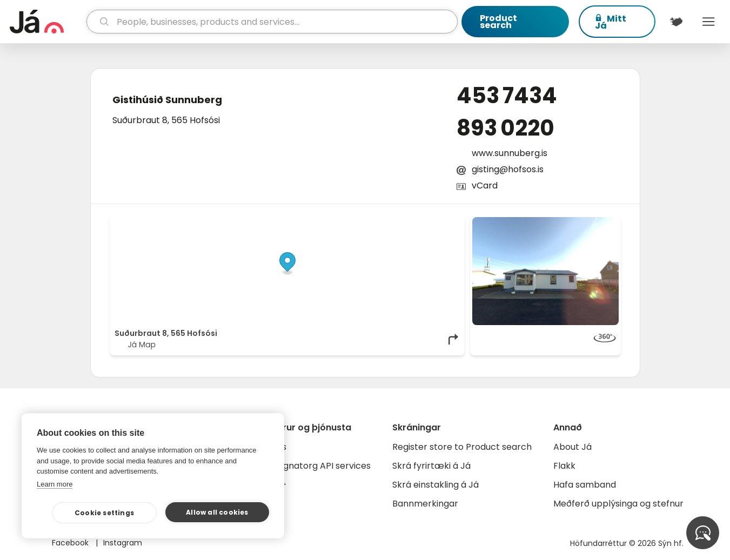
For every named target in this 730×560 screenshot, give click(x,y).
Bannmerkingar (425, 504)
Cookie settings (104, 513)
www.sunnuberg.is (510, 153)
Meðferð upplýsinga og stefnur (618, 504)
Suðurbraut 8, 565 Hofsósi (166, 120)
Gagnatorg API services (321, 466)
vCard (485, 185)
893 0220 (505, 128)
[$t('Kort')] (676, 22)
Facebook (71, 543)
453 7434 (507, 96)
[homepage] (47, 22)
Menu (708, 22)
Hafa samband (585, 485)
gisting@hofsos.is (508, 169)
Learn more (55, 484)
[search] (272, 22)
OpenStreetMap (387, 222)
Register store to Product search (462, 447)
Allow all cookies (217, 512)
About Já (572, 447)
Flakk (564, 466)
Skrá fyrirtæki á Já (431, 466)
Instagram (123, 543)
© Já (349, 222)
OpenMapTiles (439, 222)
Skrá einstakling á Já (436, 485)
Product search (498, 22)
